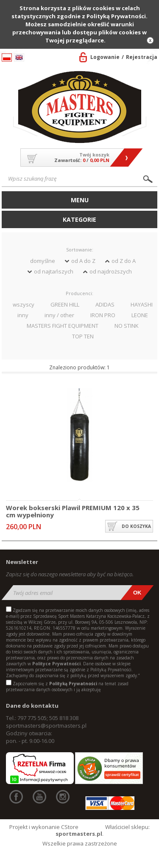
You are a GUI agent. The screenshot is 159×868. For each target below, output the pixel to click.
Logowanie (105, 57)
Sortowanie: (80, 250)
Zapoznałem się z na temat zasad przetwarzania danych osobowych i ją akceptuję (67, 687)
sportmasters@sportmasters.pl (46, 726)
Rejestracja (142, 57)
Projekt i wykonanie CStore (44, 827)
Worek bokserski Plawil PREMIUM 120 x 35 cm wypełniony (73, 511)
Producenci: (79, 293)
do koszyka (136, 526)
